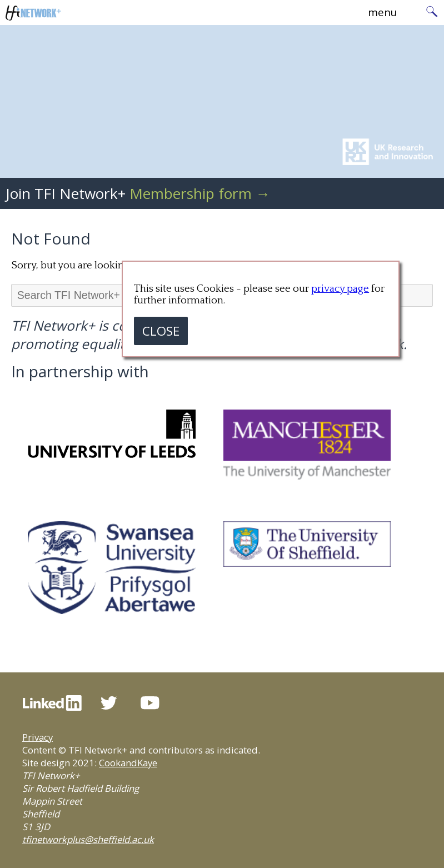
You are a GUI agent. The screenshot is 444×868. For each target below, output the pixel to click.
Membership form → (200, 193)
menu (382, 12)
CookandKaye (128, 763)
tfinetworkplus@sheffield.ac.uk (88, 839)
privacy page (340, 289)
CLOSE (161, 331)
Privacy (38, 737)
